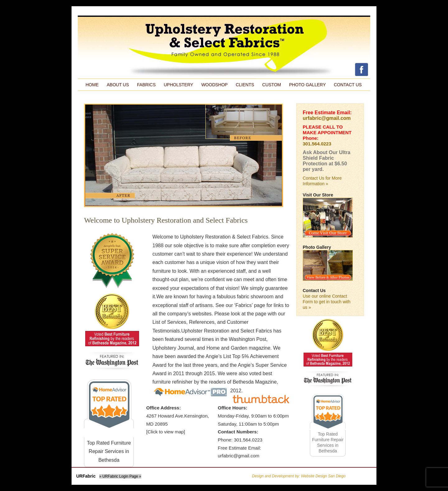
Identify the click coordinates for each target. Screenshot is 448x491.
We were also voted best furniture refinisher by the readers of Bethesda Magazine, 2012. (215, 382)
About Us (118, 85)
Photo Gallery (307, 85)
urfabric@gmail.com (327, 118)
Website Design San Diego (323, 476)
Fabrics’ (244, 305)
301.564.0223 (317, 144)
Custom (272, 85)
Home (92, 85)
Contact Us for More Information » (322, 181)
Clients (245, 85)
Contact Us (348, 85)
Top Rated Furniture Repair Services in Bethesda (109, 451)
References (202, 322)
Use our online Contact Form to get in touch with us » (327, 302)
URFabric (86, 476)
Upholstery (178, 85)
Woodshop (215, 85)
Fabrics (146, 85)
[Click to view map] (166, 432)
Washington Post (247, 339)
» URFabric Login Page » (120, 476)
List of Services (169, 322)
